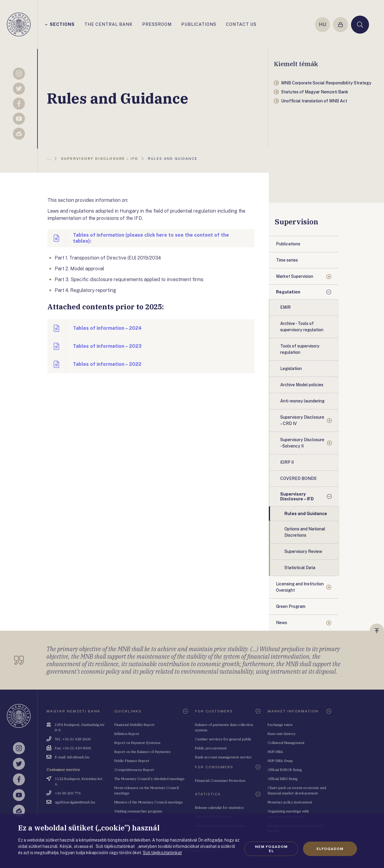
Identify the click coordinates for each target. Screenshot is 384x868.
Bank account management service (223, 757)
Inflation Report (127, 734)
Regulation (288, 292)
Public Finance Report (132, 761)
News (282, 623)
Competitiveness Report (134, 770)
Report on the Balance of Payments (142, 752)
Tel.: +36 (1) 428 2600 (73, 739)
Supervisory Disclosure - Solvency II (302, 443)
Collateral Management (286, 743)
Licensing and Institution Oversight (300, 587)
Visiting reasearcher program (138, 811)
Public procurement (211, 748)
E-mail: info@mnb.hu (72, 757)
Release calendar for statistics (219, 807)
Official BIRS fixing (283, 779)
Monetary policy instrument (290, 802)
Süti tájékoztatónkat (162, 853)
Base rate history (282, 734)
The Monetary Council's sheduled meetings (149, 779)
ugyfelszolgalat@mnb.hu (75, 802)
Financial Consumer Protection (220, 780)
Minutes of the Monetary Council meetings (148, 802)
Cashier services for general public (223, 739)
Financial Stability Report (134, 725)
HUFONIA (275, 752)
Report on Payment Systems (137, 743)
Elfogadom (330, 849)
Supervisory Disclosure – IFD (297, 496)
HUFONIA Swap (280, 761)
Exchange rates (280, 725)
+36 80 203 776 (68, 793)
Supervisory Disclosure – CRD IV (302, 420)
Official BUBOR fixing (285, 770)
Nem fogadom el (271, 849)
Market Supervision (295, 276)
